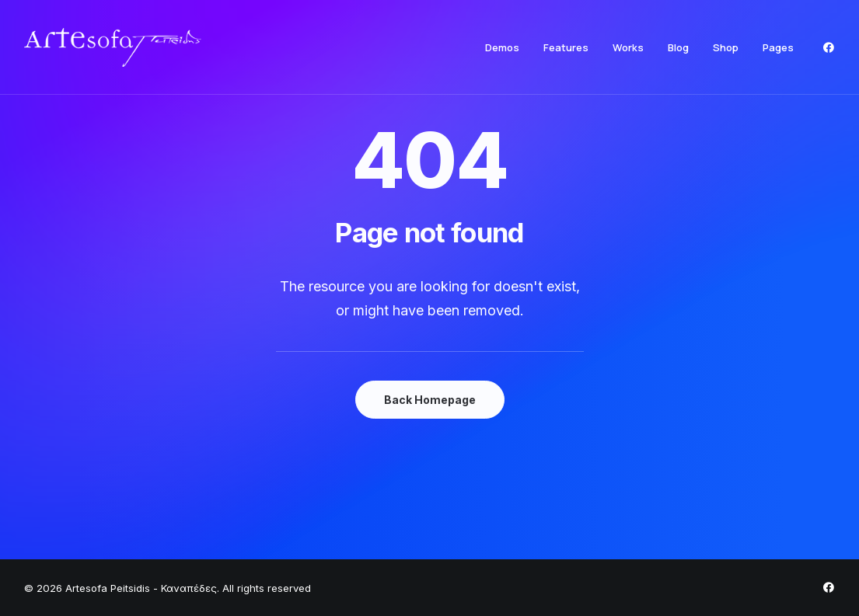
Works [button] (628, 47)
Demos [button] (502, 47)
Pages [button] (778, 47)
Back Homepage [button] (430, 400)
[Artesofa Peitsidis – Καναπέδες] (113, 47)
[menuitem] (502, 47)
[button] (829, 47)
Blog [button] (678, 47)
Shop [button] (726, 47)
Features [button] (566, 47)
